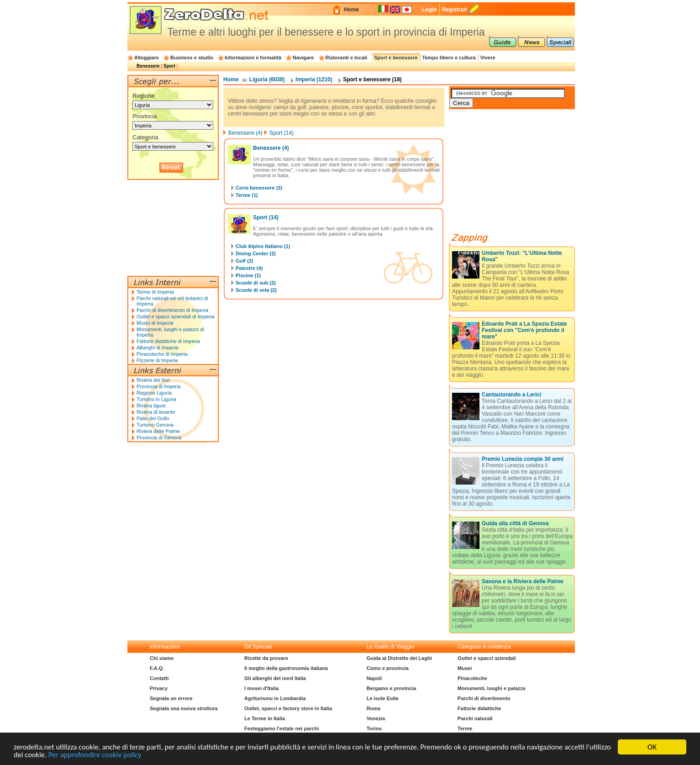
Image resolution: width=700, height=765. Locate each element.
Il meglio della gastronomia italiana (286, 668)
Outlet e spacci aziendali (487, 658)
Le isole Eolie (383, 698)
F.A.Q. (157, 668)
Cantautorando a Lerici (512, 395)
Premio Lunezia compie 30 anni (523, 459)
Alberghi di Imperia (158, 348)
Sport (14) (282, 133)
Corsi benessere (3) (259, 188)
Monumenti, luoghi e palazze (492, 688)
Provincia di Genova (159, 438)
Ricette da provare (266, 658)
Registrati (455, 10)
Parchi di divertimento (484, 698)
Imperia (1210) (314, 79)
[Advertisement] (518, 174)
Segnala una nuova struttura (184, 708)
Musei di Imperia (155, 323)
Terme (465, 728)
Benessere (148, 66)
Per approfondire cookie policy (125, 755)
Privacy (159, 688)
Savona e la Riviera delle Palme (523, 581)
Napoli (374, 678)
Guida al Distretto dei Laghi (399, 658)
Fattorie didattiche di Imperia (168, 341)
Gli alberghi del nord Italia (275, 678)
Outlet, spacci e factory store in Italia (288, 708)
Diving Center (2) (256, 253)
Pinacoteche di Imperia (162, 354)
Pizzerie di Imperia (157, 360)
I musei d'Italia (261, 688)
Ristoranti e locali (347, 58)
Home (351, 10)
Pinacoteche (472, 678)
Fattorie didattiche (479, 708)
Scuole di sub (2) (256, 283)
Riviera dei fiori (153, 380)
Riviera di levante (156, 412)
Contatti (159, 678)
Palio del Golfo (153, 418)
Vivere (488, 58)
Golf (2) (245, 261)
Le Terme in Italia (265, 718)
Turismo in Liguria (156, 399)
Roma (374, 708)
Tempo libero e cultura (449, 58)
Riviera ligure (151, 406)
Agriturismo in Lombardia (275, 698)
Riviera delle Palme (158, 431)
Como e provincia (388, 668)
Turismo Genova (155, 425)
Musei (465, 668)
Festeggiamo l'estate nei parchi (282, 728)
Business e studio (192, 58)
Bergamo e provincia (392, 688)
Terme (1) (247, 195)
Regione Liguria (154, 393)
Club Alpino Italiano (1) (263, 246)
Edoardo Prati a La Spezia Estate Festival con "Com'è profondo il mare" (524, 330)
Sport (169, 66)
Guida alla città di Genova (515, 523)
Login (429, 10)
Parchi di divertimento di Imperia (172, 310)
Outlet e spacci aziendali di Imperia (176, 317)
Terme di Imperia (155, 292)
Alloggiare (147, 58)
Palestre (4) (249, 268)
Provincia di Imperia (159, 386)
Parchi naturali (475, 718)
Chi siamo (162, 658)
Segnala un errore (171, 698)
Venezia (376, 718)
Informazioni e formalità (253, 58)
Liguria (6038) (267, 79)
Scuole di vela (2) (256, 290)
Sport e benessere (396, 58)
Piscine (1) (248, 275)
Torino (374, 728)
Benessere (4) (245, 133)
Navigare (303, 58)
